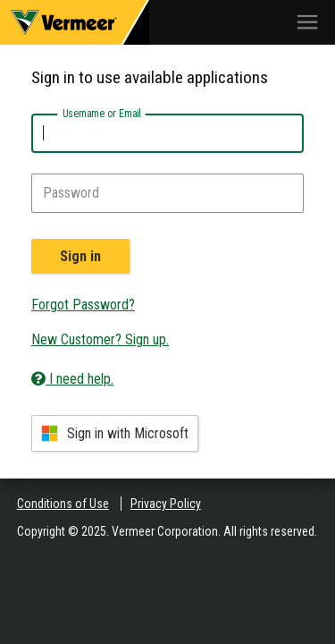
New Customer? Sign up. (100, 339)
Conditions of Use (63, 504)
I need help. (72, 379)
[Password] (167, 193)
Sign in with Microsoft (115, 433)
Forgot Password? (83, 305)
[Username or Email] (167, 133)
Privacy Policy (166, 504)
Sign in (80, 256)
